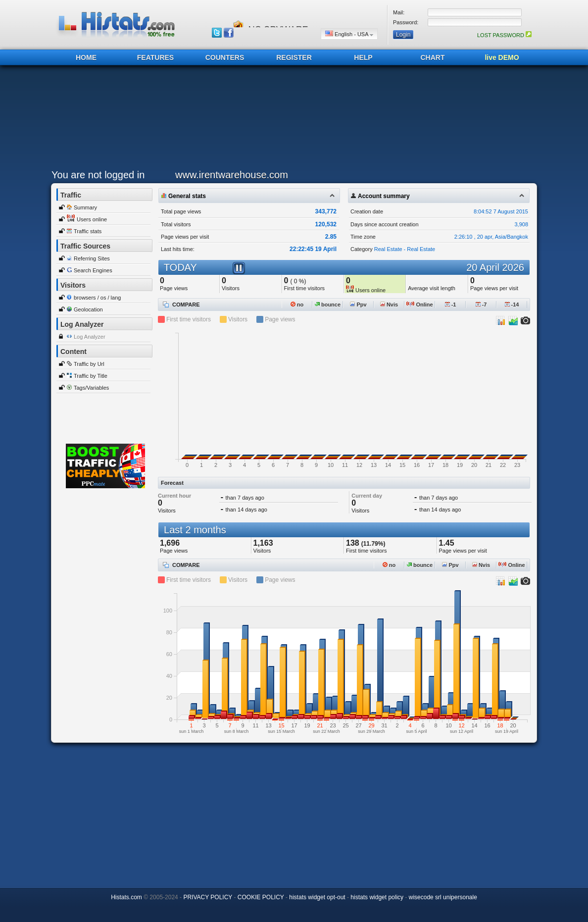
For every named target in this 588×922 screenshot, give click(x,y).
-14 (512, 305)
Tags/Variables (91, 388)
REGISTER (294, 57)
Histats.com (126, 897)
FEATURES (155, 57)
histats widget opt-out (317, 897)
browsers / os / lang (97, 298)
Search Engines (93, 270)
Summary (85, 207)
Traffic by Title (91, 376)
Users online (92, 219)
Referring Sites (92, 258)
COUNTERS (225, 57)
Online (419, 305)
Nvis (389, 305)
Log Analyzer (90, 337)
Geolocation (88, 309)
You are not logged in (98, 175)
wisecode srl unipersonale (443, 897)
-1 (451, 305)
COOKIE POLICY (261, 897)
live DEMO (502, 57)
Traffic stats (88, 231)
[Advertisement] (292, 120)
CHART (433, 57)
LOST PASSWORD (504, 35)
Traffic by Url (89, 364)
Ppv (358, 305)
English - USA (349, 34)
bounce (328, 305)
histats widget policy (377, 897)
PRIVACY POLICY (208, 897)
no (297, 305)
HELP (363, 57)
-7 (481, 305)
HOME (86, 57)
